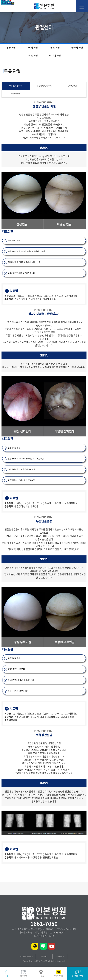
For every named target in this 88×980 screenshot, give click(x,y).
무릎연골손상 (72, 86)
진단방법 (44, 148)
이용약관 (43, 957)
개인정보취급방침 (26, 957)
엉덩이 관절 (55, 56)
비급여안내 (60, 957)
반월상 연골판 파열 (16, 86)
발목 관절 (55, 48)
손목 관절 (33, 56)
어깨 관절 (33, 48)
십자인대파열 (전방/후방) (44, 86)
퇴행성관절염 (16, 94)
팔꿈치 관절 (77, 48)
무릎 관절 (11, 48)
